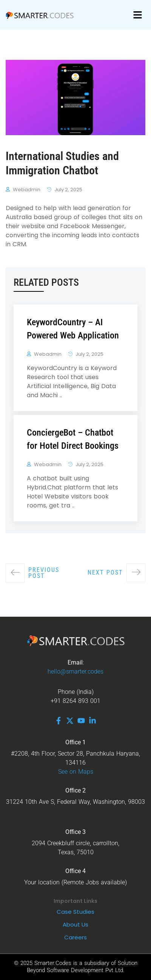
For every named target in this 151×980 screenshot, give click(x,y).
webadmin (27, 190)
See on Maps (76, 772)
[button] (138, 15)
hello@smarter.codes (75, 671)
